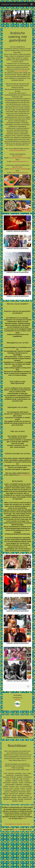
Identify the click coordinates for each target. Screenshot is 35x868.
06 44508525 (23, 169)
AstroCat (17, 830)
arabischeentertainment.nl (17, 150)
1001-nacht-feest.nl (25, 475)
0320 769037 (19, 156)
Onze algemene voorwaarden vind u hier (17, 824)
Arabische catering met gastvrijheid (15, 4)
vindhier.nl (17, 699)
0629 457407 (13, 158)
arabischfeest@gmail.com (20, 162)
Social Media (17, 695)
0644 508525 (23, 158)
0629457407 (13, 169)
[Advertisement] (17, 850)
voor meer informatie (21, 71)
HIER (24, 819)
